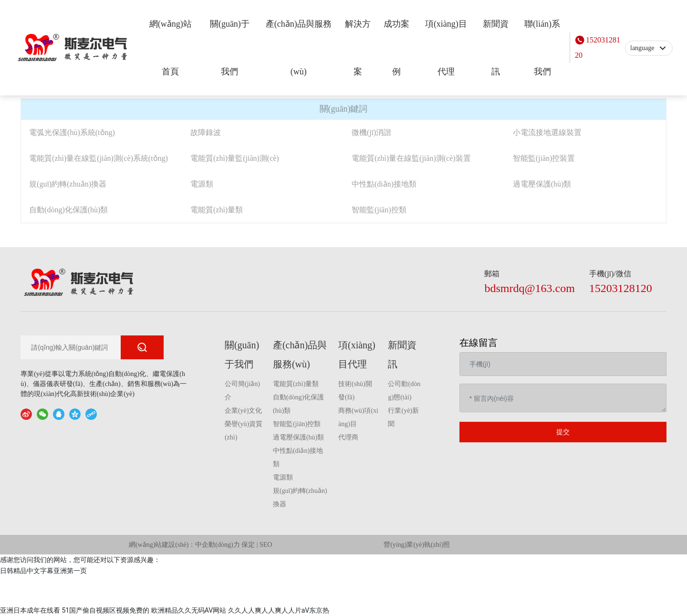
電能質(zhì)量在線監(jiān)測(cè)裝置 (411, 158)
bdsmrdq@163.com (529, 288)
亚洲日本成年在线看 (30, 610)
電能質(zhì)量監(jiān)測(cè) (235, 158)
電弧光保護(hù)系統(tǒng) (72, 132)
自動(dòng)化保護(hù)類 (68, 210)
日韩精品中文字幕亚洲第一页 (43, 571)
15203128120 (598, 47)
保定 (248, 545)
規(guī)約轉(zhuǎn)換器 (68, 184)
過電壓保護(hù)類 (542, 184)
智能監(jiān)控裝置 (544, 158)
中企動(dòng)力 (217, 545)
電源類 (202, 184)
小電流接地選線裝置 (547, 132)
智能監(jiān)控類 (379, 210)
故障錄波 (206, 132)
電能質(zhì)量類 (217, 210)
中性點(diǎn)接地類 (384, 184)
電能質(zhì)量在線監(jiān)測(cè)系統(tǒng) (99, 158)
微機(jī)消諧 (372, 132)
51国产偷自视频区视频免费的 (105, 610)
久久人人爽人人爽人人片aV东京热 (279, 610)
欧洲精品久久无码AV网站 (189, 610)
